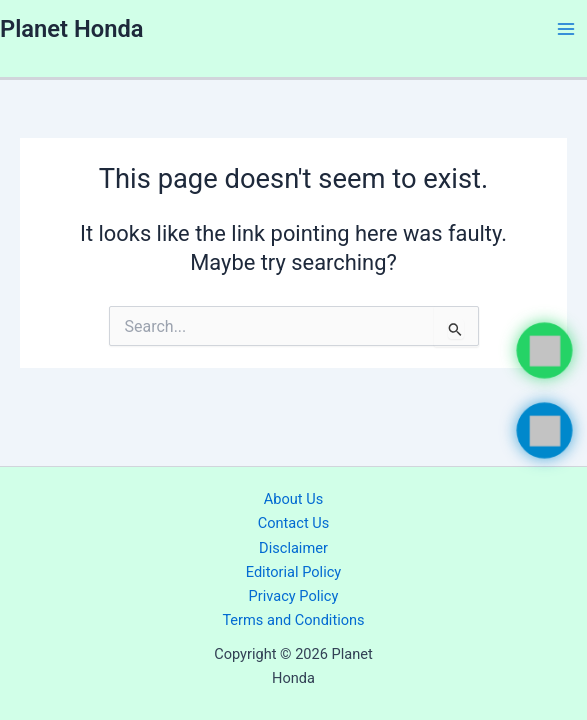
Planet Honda (71, 29)
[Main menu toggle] (566, 29)
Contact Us (294, 523)
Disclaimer (293, 548)
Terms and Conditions (293, 620)
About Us (293, 499)
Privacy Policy (294, 596)
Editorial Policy (293, 572)
